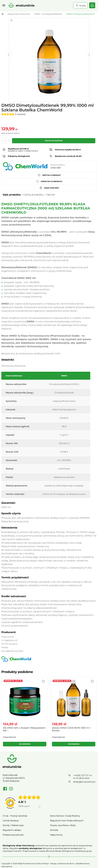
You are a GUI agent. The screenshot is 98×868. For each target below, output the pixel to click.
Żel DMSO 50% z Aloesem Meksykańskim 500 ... (24, 729)
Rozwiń (49, 855)
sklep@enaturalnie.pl (84, 782)
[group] (25, 714)
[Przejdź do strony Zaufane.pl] (10, 803)
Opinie (50, 195)
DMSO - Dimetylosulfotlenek (48, 14)
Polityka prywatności (13, 835)
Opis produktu (12, 195)
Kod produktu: (58, 165)
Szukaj (82, 5)
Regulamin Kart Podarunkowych (67, 821)
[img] (29, 797)
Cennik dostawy (11, 821)
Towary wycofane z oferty (63, 825)
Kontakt (54, 830)
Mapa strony (56, 835)
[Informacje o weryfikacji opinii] (29, 810)
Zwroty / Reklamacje (13, 825)
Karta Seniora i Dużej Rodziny (65, 816)
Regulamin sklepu (12, 830)
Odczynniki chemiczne (19, 14)
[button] (43, 681)
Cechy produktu (33, 195)
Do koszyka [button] (25, 744)
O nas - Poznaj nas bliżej (15, 816)
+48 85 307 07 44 (83, 775)
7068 (24, 806)
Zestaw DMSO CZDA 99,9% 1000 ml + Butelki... (71, 729)
